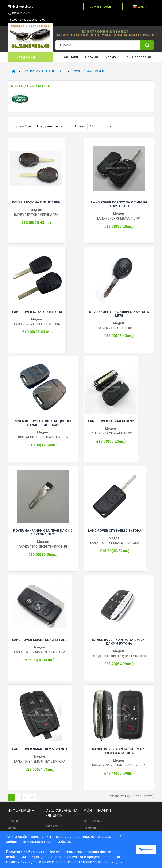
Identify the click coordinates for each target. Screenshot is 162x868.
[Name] (147, 45)
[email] (20, 6)
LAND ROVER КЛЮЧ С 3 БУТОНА (37, 312)
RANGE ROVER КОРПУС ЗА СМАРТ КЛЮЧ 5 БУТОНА (119, 642)
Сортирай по (22, 126)
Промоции (90, 828)
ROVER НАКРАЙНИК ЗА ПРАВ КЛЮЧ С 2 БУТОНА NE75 (43, 532)
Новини (92, 57)
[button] (125, 863)
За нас (12, 828)
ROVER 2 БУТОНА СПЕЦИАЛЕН (36, 202)
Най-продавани (137, 57)
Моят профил (93, 821)
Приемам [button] (146, 849)
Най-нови (70, 57)
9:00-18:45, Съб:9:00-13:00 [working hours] (26, 20)
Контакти (52, 826)
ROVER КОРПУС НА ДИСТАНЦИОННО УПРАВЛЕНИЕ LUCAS (43, 423)
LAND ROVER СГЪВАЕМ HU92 (111, 421)
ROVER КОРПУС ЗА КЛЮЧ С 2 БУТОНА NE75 (119, 314)
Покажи (79, 126)
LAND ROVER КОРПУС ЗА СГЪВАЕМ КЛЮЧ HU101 (119, 204)
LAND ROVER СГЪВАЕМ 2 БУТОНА (115, 531)
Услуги (111, 57)
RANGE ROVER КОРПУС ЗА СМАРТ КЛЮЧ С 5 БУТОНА (119, 751)
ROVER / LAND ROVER (88, 71)
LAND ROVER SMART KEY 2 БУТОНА (40, 640)
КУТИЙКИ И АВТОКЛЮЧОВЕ (44, 71)
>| (32, 797)
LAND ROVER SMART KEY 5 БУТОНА (40, 749)
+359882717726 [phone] (20, 13)
